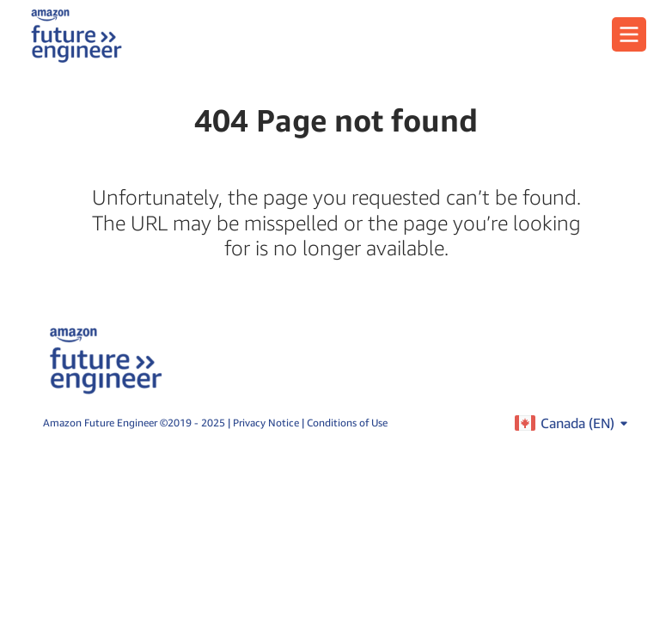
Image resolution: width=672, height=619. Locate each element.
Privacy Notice (267, 423)
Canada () (585, 423)
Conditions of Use (347, 423)
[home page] (76, 34)
